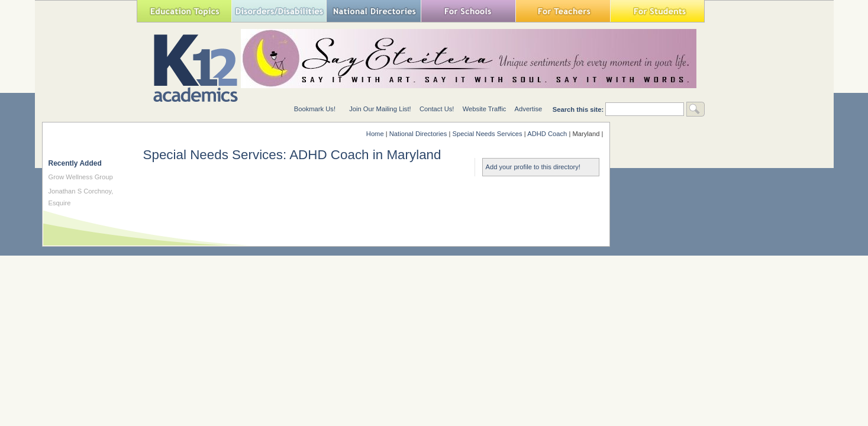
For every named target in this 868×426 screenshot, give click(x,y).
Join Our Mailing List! (380, 109)
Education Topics (184, 11)
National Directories (373, 11)
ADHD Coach (547, 134)
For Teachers (563, 11)
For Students (657, 11)
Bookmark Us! (315, 109)
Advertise (529, 109)
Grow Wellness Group (81, 177)
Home (375, 134)
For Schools (468, 11)
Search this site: (579, 109)
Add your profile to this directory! (533, 167)
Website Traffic (485, 109)
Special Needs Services (488, 134)
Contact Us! (437, 109)
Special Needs (279, 11)
